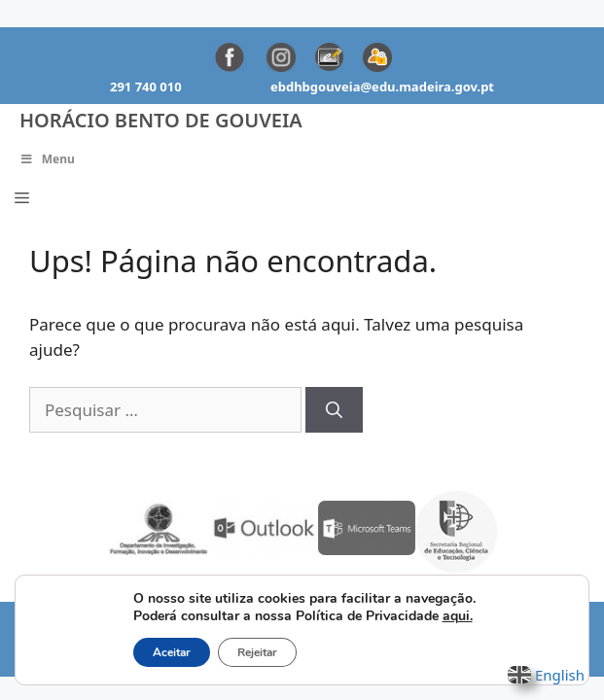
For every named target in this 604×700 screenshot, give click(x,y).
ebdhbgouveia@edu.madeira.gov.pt (382, 87)
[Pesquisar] (334, 410)
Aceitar (172, 652)
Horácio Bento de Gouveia (161, 120)
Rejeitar (257, 652)
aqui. (458, 616)
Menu (47, 159)
